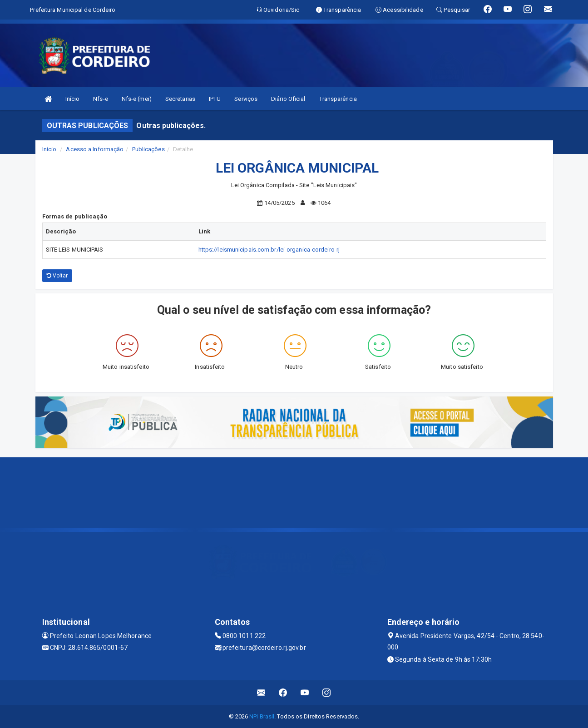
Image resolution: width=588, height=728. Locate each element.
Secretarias (180, 99)
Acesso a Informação (95, 149)
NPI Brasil (262, 716)
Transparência (338, 99)
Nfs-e (101, 99)
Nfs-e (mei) (137, 99)
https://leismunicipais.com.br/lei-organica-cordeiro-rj (269, 250)
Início (73, 99)
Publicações (148, 149)
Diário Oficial (288, 99)
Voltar (57, 276)
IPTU (215, 99)
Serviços (246, 99)
